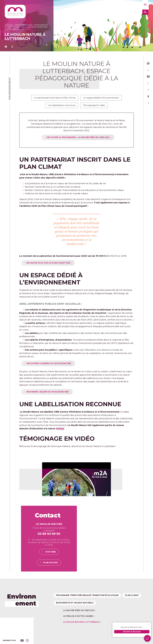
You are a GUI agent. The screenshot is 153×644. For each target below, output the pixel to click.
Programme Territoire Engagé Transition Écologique (88, 598)
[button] (145, 5)
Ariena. (60, 430)
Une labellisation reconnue (60, 106)
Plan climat (64, 606)
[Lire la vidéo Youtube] (76, 478)
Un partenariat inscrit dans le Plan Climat (53, 98)
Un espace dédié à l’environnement (103, 98)
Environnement (24, 25)
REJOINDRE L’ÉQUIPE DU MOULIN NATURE (58, 393)
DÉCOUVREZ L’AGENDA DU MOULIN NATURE (59, 365)
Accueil (9, 25)
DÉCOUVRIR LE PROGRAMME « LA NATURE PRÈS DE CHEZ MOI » (88, 139)
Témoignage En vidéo (95, 106)
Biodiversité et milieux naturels (76, 625)
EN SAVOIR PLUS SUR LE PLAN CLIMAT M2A (58, 264)
